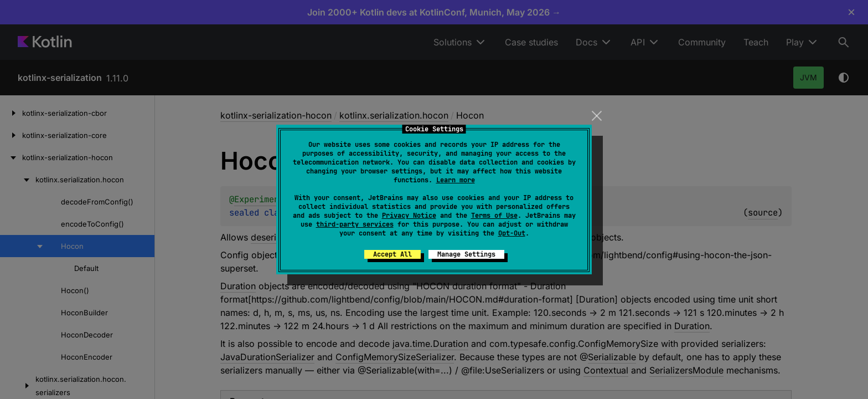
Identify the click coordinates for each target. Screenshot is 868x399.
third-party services (355, 224)
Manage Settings (466, 254)
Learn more (456, 180)
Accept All (392, 254)
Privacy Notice (409, 216)
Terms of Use (494, 216)
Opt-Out (512, 233)
